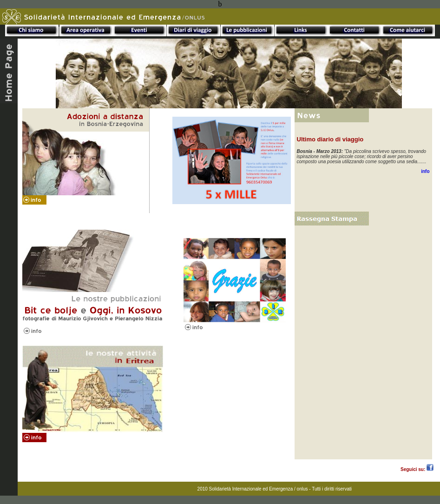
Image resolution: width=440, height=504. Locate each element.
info (425, 171)
